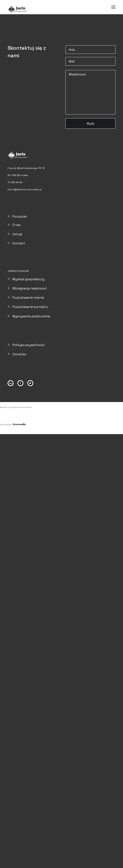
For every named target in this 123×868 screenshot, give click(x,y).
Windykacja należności (27, 288)
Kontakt (16, 243)
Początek (17, 216)
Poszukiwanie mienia (26, 298)
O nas (14, 225)
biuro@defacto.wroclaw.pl (25, 189)
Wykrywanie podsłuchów (29, 316)
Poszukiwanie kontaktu (28, 307)
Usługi (15, 234)
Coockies (17, 354)
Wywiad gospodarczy (26, 279)
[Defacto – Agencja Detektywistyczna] (61, 7)
